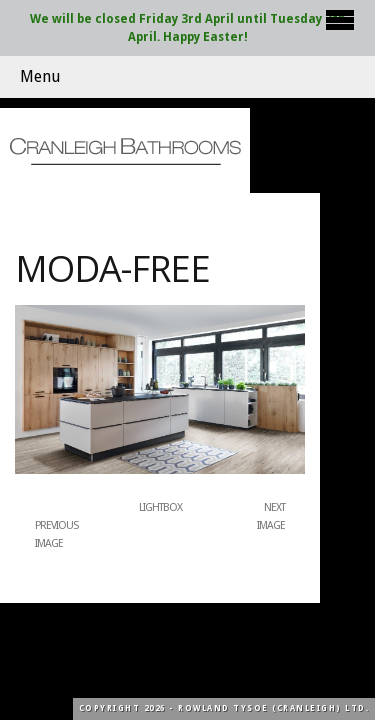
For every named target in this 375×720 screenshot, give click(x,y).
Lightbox (160, 507)
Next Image (271, 516)
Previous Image (56, 534)
